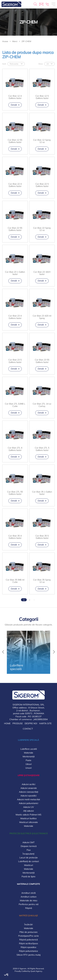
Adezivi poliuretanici (28, 803)
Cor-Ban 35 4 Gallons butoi (15, 537)
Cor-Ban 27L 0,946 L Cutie (15, 405)
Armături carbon (29, 897)
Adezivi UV (29, 807)
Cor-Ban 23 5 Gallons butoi (15, 361)
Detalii (14, 105)
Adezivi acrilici (28, 784)
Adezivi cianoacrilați (29, 792)
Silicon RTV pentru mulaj (28, 955)
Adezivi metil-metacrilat (28, 799)
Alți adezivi (28, 811)
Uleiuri (29, 764)
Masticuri (29, 865)
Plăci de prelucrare (28, 932)
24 (48, 64)
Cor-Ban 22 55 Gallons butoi (15, 229)
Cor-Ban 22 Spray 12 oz (42, 229)
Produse (18, 723)
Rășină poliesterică (28, 940)
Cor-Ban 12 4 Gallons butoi (15, 97)
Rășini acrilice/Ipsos (28, 943)
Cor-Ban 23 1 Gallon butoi (15, 273)
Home (7, 723)
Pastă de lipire (28, 877)
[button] (3, 652)
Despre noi (31, 723)
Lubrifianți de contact (29, 861)
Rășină (29, 908)
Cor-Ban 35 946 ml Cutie (15, 581)
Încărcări (28, 924)
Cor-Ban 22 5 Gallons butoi (42, 185)
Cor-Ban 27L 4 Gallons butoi (15, 449)
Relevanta (14, 64)
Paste (28, 760)
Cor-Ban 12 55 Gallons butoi (15, 141)
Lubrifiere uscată (29, 749)
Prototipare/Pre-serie (28, 936)
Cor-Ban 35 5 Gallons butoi (42, 537)
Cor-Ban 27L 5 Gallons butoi (42, 449)
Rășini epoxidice (28, 947)
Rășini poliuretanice (28, 951)
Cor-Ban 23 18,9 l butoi (42, 273)
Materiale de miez (29, 900)
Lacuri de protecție (29, 858)
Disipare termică (29, 846)
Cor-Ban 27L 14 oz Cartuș (42, 405)
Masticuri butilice (28, 818)
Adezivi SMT (28, 842)
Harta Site (45, 723)
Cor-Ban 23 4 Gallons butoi (15, 317)
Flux (29, 850)
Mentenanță (29, 757)
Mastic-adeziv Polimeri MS (28, 815)
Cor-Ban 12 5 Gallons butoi (42, 97)
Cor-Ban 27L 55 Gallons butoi (15, 493)
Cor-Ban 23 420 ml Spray (42, 317)
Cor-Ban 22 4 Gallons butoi (15, 185)
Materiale (29, 753)
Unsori (28, 768)
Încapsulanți (28, 854)
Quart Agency (36, 971)
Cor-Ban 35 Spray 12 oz (42, 581)
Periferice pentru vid (28, 904)
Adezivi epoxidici (28, 796)
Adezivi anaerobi (29, 788)
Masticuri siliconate (29, 822)
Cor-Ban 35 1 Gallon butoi (42, 493)
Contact (28, 729)
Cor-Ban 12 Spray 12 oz (42, 141)
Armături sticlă (28, 893)
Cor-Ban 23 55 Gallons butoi (42, 361)
